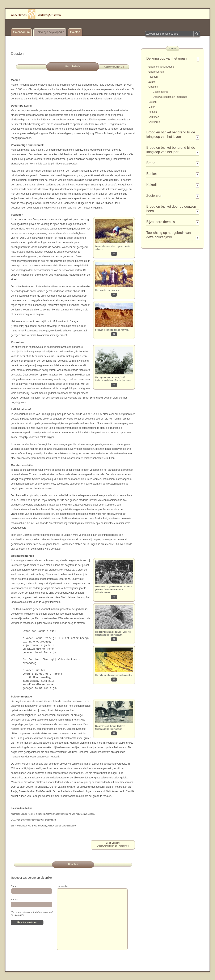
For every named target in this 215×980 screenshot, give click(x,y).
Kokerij (151, 185)
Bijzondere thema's (161, 222)
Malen (152, 107)
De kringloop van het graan (166, 58)
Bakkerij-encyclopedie (50, 32)
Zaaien (152, 82)
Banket (152, 174)
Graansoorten (156, 72)
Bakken (153, 112)
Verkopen (154, 117)
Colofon (75, 32)
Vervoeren (154, 122)
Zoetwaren (154, 196)
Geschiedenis (160, 92)
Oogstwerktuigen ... (113, 67)
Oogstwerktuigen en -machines (170, 97)
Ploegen (153, 77)
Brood (151, 163)
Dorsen (153, 102)
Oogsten (153, 87)
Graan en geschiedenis (161, 67)
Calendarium (21, 32)
